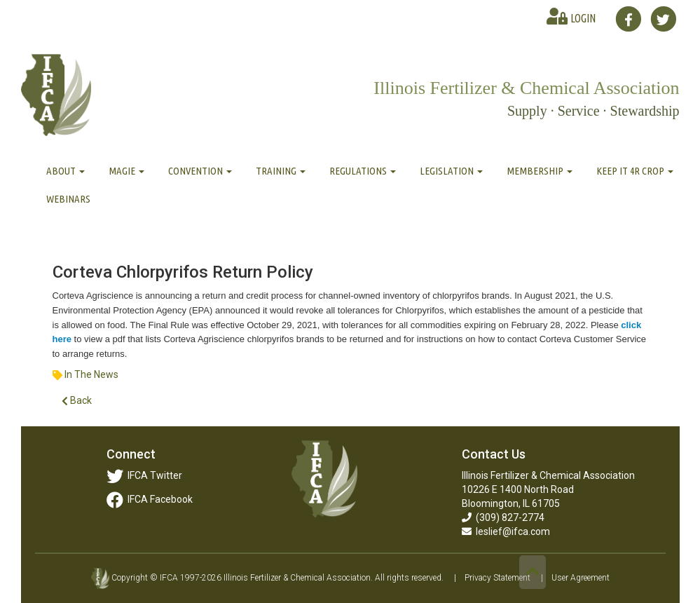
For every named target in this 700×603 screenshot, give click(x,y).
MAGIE (126, 171)
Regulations (363, 171)
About (66, 171)
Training (281, 171)
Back (77, 401)
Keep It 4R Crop (635, 171)
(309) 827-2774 (503, 517)
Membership (540, 171)
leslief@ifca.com (506, 531)
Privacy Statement (497, 578)
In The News (91, 374)
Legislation (451, 171)
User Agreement (581, 578)
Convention (200, 171)
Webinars (68, 199)
